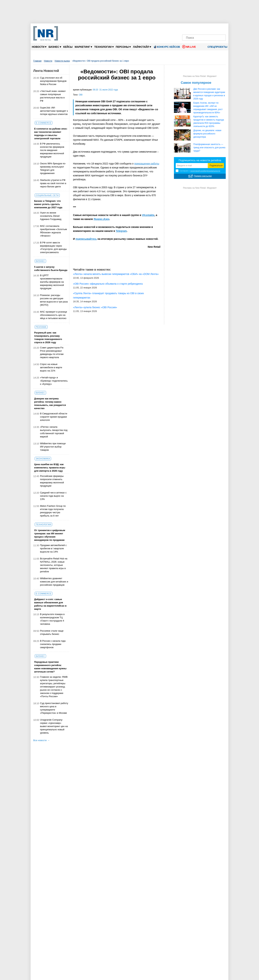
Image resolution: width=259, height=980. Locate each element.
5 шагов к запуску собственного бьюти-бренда (51, 269)
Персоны (123, 47)
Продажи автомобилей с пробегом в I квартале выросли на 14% (53, 548)
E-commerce (44, 123)
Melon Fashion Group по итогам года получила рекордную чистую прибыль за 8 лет (53, 511)
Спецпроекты (216, 47)
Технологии (104, 47)
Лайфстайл (142, 47)
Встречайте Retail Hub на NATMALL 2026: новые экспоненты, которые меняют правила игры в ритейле (54, 565)
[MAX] (198, 28)
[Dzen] (204, 28)
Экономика (43, 459)
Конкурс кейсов (167, 47)
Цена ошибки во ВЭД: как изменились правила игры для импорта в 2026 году (50, 468)
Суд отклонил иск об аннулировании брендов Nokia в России (53, 81)
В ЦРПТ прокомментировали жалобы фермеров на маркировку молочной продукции (52, 282)
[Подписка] (222, 28)
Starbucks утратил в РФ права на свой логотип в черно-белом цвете (53, 183)
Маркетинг (83, 47)
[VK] (192, 28)
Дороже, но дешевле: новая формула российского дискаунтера (207, 134)
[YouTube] (210, 28)
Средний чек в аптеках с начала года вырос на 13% (53, 496)
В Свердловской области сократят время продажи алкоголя (54, 417)
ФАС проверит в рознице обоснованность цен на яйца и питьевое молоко (54, 315)
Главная (37, 61)
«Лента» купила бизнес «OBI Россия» (95, 307)
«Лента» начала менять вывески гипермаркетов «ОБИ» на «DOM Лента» (116, 274)
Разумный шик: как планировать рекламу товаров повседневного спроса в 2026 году (48, 338)
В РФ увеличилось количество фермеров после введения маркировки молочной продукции (52, 150)
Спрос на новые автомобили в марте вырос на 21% (51, 367)
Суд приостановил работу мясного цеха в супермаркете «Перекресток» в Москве (54, 708)
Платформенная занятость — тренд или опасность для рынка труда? (209, 148)
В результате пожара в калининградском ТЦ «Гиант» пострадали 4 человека (52, 619)
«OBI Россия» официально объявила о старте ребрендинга (108, 284)
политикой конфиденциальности (205, 171)
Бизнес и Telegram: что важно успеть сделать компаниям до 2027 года (48, 204)
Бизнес (55, 47)
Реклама (41, 327)
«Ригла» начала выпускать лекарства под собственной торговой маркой (54, 432)
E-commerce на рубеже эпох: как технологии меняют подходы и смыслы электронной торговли (51, 134)
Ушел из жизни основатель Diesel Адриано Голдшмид (51, 216)
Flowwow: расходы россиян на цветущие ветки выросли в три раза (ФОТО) (54, 300)
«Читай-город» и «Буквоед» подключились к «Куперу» (54, 381)
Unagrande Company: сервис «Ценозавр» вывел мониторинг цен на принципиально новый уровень (54, 726)
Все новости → (41, 740)
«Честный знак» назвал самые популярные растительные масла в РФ (53, 96)
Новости (39, 47)
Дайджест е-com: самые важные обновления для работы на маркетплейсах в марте (50, 604)
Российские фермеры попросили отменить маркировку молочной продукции (52, 481)
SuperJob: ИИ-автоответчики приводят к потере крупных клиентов (54, 111)
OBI (81, 95)
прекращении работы (147, 164)
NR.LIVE (189, 47)
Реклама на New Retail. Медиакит (200, 76)
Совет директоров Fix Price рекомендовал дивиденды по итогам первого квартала (52, 352)
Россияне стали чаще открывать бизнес (52, 632)
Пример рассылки (203, 176)
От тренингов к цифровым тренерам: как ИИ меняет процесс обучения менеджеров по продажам (50, 535)
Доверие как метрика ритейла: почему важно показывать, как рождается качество (50, 403)
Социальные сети (47, 195)
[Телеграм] (186, 28)
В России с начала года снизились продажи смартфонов (53, 644)
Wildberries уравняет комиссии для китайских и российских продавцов (54, 582)
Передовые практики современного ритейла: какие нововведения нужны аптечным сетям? (50, 667)
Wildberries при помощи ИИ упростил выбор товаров (53, 447)
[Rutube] (216, 28)
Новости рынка (62, 61)
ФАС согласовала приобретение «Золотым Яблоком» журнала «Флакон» (54, 231)
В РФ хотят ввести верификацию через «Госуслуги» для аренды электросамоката (54, 247)
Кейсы (68, 47)
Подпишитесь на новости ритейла (200, 160)
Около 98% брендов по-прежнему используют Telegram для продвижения (53, 168)
